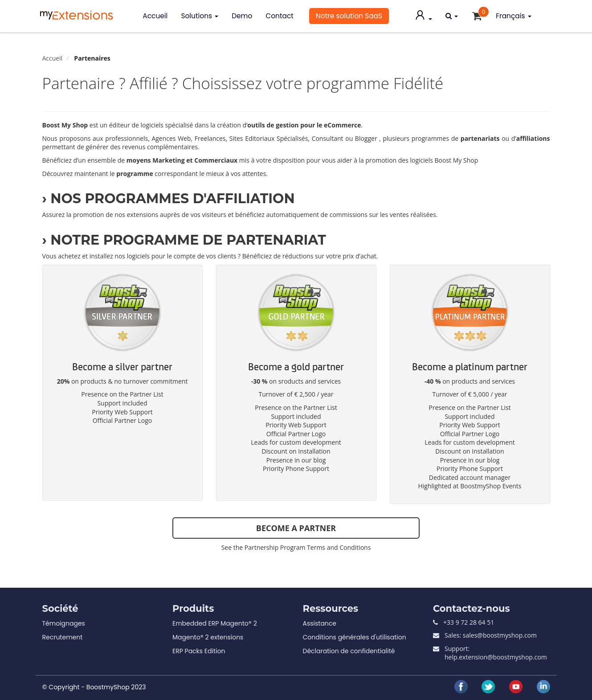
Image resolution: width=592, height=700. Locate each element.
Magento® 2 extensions (208, 637)
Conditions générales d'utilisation (355, 637)
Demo (242, 16)
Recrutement (63, 637)
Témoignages (64, 623)
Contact (280, 16)
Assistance (320, 623)
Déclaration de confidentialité (349, 651)
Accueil (155, 16)
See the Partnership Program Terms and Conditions (296, 547)
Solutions (200, 16)
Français (513, 16)
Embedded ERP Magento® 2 (215, 623)
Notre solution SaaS (349, 16)
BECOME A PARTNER (296, 528)
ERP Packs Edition (199, 651)
